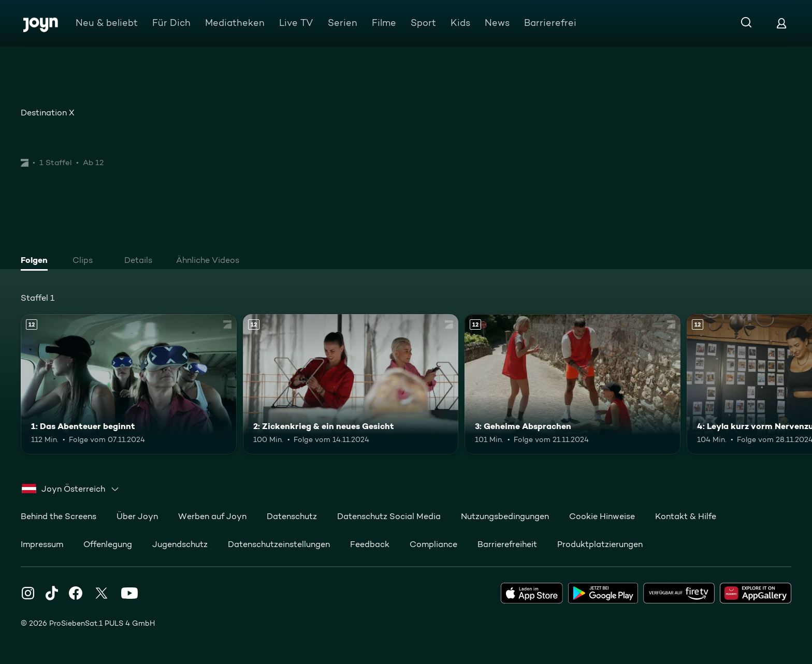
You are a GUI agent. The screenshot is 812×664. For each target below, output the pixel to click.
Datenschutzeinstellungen (279, 544)
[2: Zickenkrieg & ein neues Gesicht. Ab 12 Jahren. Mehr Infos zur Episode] (351, 384)
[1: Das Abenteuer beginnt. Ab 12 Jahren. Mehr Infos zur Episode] (129, 384)
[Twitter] (102, 593)
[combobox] (71, 489)
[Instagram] (28, 593)
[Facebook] (76, 593)
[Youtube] (129, 593)
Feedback (370, 544)
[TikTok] (52, 593)
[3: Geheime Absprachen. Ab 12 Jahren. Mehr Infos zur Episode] (572, 384)
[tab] (37, 261)
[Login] (781, 23)
